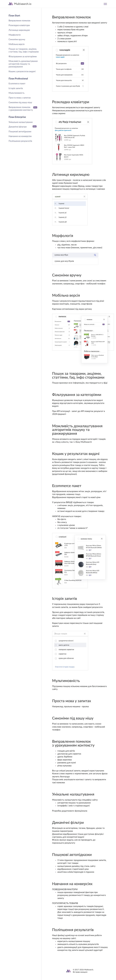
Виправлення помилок (19, 21)
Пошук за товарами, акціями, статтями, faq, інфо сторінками (24, 50)
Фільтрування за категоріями (23, 57)
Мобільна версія (17, 44)
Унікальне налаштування (21, 122)
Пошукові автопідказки (20, 132)
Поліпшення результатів (20, 141)
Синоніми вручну (17, 39)
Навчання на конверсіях (20, 136)
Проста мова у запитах (20, 98)
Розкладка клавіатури (19, 25)
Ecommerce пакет (17, 84)
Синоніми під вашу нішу (20, 102)
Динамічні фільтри (23, 127)
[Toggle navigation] (105, 4)
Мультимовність (17, 93)
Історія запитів (16, 88)
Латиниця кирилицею (19, 30)
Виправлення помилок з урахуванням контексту (23, 109)
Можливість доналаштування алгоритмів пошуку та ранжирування (23, 64)
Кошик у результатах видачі (22, 71)
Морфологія (15, 35)
